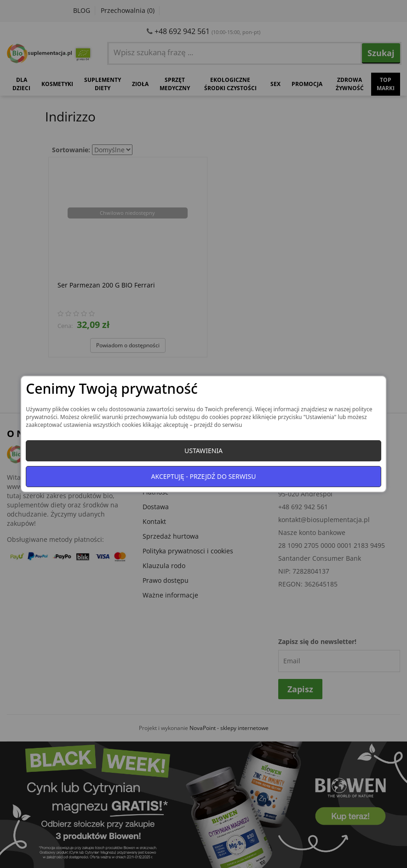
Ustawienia (203, 451)
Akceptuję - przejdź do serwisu (204, 476)
